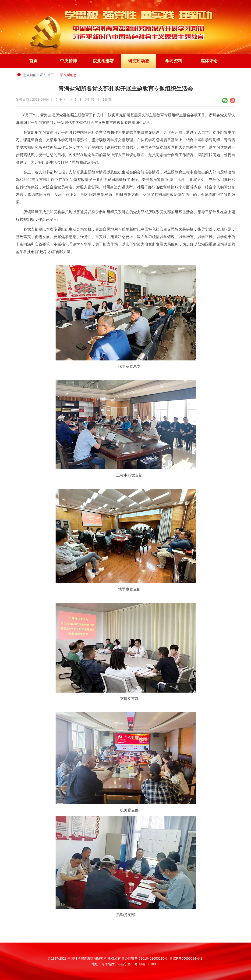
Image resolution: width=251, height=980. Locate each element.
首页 (33, 61)
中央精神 (68, 61)
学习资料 (174, 61)
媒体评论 (209, 61)
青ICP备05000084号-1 (186, 958)
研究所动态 (139, 61)
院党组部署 (103, 61)
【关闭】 (108, 99)
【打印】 (89, 99)
